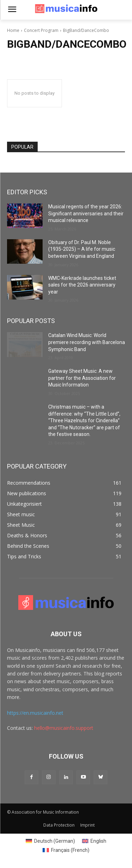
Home (13, 30)
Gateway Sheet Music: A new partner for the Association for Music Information (82, 378)
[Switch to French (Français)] (66, 850)
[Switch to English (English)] (94, 841)
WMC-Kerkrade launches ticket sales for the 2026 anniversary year (82, 285)
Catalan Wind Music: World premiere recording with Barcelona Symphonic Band (87, 342)
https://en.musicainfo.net (35, 713)
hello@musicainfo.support (64, 728)
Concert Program (41, 30)
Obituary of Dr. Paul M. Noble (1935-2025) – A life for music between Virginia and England (82, 249)
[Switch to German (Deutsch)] (50, 841)
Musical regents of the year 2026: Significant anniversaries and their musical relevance (86, 213)
